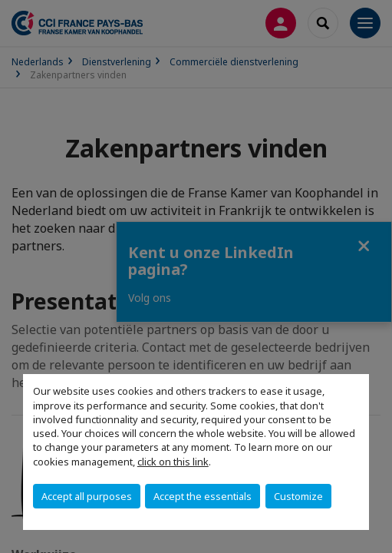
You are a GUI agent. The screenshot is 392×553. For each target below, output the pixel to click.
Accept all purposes (87, 496)
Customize (298, 496)
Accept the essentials (203, 496)
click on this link (173, 462)
